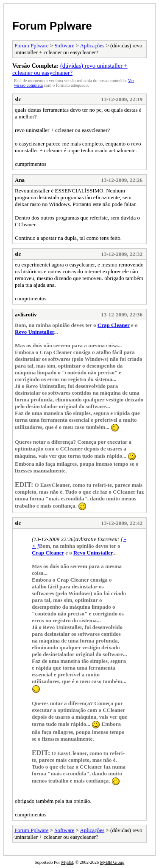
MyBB (67, 862)
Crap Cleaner (114, 325)
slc (18, 99)
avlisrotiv (26, 315)
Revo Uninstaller (34, 332)
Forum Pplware (52, 26)
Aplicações (92, 45)
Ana (20, 180)
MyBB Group (112, 862)
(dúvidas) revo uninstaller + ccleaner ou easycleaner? (70, 69)
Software (64, 45)
